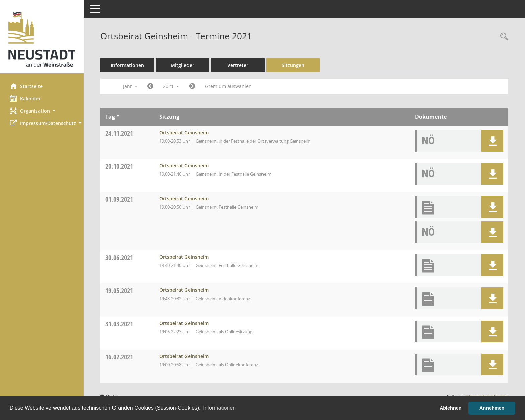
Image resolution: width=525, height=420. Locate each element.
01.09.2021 (119, 199)
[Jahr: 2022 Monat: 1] (192, 86)
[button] (42, 111)
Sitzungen (293, 65)
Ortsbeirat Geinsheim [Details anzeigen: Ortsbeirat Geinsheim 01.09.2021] (184, 199)
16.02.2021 (119, 357)
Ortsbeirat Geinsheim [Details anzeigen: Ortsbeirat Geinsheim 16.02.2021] (184, 356)
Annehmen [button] (492, 408)
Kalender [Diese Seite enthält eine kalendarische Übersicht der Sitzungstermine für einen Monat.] (25, 98)
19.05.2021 (119, 291)
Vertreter (238, 65)
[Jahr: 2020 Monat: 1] (150, 86)
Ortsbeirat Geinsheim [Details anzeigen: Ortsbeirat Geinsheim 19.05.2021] (184, 290)
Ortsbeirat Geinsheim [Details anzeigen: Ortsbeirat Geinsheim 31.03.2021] (184, 323)
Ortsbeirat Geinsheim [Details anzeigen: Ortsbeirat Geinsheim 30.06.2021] (184, 257)
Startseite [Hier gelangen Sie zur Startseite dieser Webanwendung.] (26, 86)
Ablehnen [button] (451, 408)
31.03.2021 (119, 324)
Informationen (127, 65)
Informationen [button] (219, 408)
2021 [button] (171, 86)
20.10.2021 (119, 166)
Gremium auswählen (228, 86)
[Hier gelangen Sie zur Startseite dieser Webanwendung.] (42, 39)
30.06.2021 (119, 258)
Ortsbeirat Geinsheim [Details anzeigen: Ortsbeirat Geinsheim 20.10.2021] (184, 165)
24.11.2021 (119, 133)
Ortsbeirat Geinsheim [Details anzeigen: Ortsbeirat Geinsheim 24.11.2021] (184, 132)
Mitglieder (182, 65)
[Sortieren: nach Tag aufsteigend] (118, 117)
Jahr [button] (130, 86)
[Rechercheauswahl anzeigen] (503, 37)
